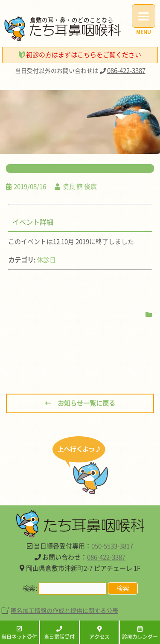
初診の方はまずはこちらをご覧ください (80, 55)
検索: (30, 588)
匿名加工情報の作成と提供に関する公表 (64, 610)
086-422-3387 (126, 70)
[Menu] (144, 16)
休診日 (46, 260)
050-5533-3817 (112, 546)
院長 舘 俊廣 (80, 186)
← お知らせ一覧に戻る (80, 403)
